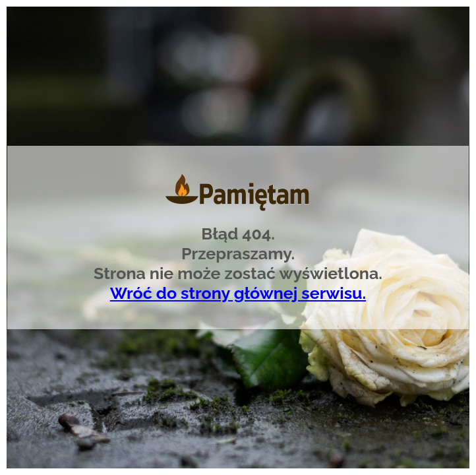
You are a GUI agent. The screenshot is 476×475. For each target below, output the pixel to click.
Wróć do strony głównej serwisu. (238, 293)
